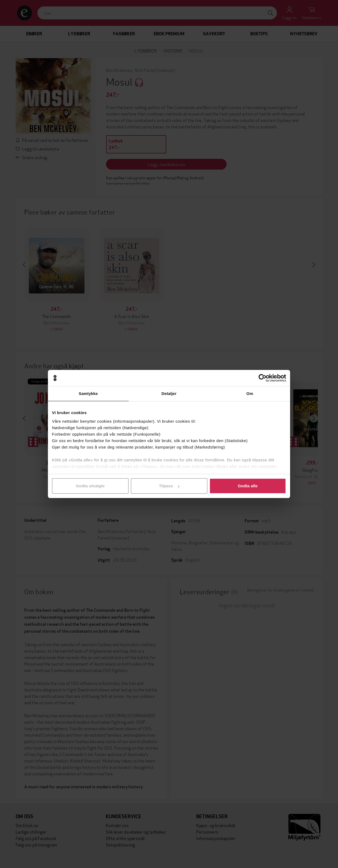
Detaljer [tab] (169, 393)
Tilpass (169, 486)
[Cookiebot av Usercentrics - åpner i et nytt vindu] (263, 378)
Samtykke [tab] (88, 393)
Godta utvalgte (90, 486)
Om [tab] (250, 393)
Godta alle (248, 486)
